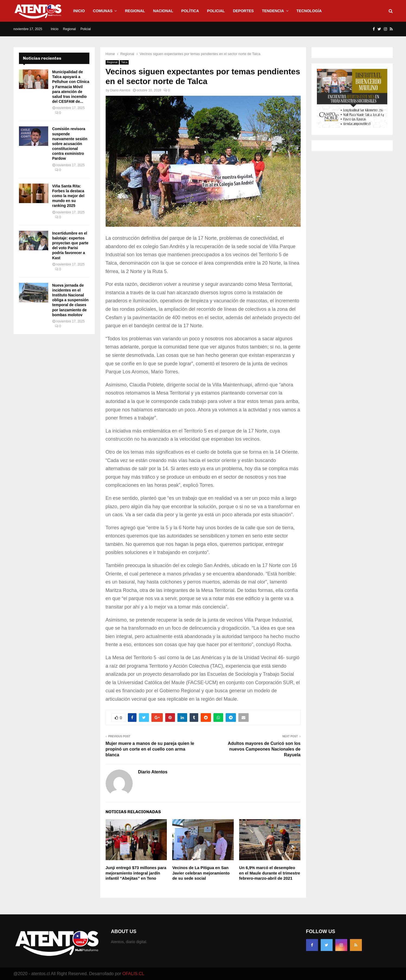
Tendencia (273, 11)
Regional (135, 11)
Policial (216, 11)
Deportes (243, 11)
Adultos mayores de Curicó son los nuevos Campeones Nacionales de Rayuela (264, 749)
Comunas (103, 11)
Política (190, 11)
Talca (124, 62)
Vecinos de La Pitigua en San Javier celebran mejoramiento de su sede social (201, 873)
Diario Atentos (120, 90)
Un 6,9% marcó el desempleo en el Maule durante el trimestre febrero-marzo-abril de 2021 (270, 873)
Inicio (79, 11)
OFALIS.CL (133, 974)
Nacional (163, 11)
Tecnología (309, 11)
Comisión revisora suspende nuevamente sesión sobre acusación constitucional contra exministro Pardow (70, 144)
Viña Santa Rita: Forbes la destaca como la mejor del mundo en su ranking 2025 (68, 196)
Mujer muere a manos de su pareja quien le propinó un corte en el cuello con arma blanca (150, 749)
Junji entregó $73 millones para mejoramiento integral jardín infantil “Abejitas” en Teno (136, 873)
